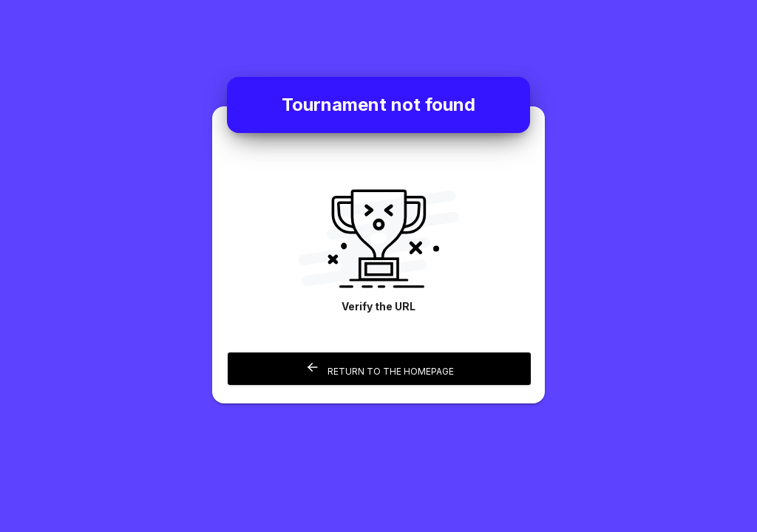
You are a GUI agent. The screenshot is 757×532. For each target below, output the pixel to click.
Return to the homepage (380, 368)
